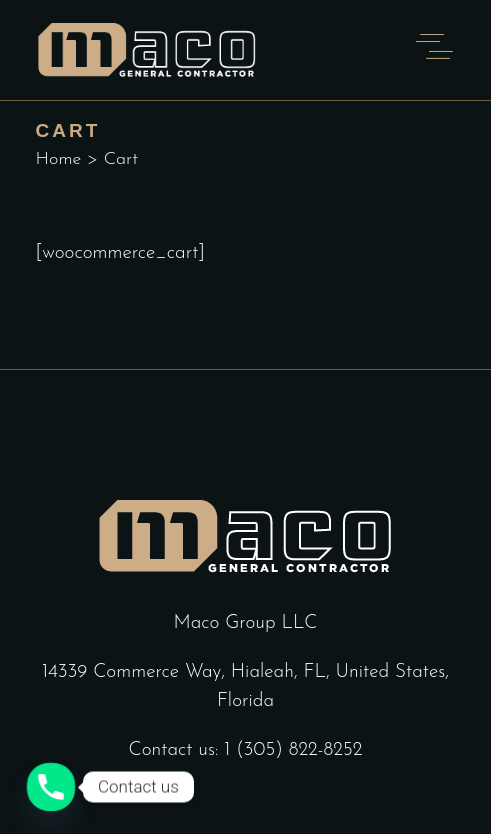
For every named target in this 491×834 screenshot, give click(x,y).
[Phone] (51, 787)
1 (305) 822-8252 (293, 750)
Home (59, 159)
